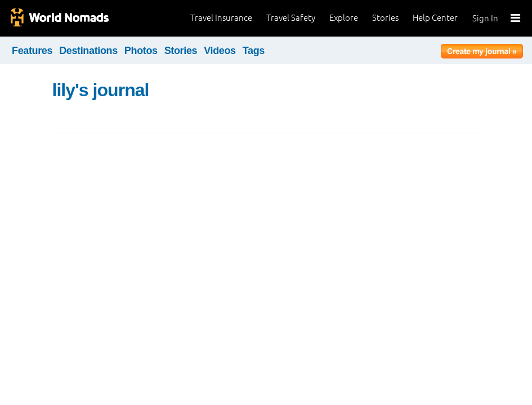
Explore (344, 18)
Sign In (485, 18)
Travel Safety (291, 18)
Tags (254, 51)
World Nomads (59, 18)
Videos (220, 51)
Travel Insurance (221, 18)
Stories (385, 18)
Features (32, 51)
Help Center (435, 18)
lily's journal (101, 90)
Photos (141, 51)
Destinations (88, 51)
